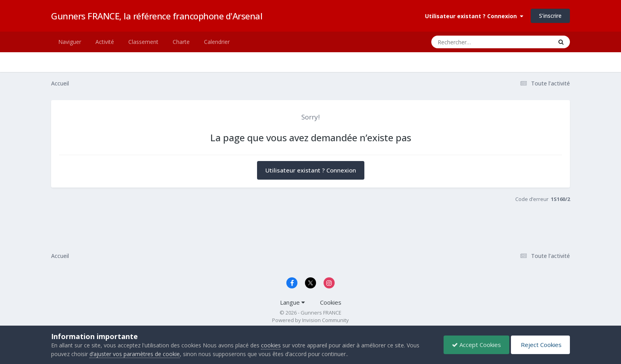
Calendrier (217, 42)
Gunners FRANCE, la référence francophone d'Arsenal (157, 16)
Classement (143, 42)
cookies (271, 345)
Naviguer (70, 42)
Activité (105, 42)
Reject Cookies (540, 345)
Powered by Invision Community (310, 320)
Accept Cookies (476, 345)
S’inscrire (550, 16)
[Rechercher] (469, 42)
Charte (181, 42)
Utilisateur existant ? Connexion (474, 16)
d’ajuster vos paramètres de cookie (135, 354)
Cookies (331, 302)
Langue (292, 302)
